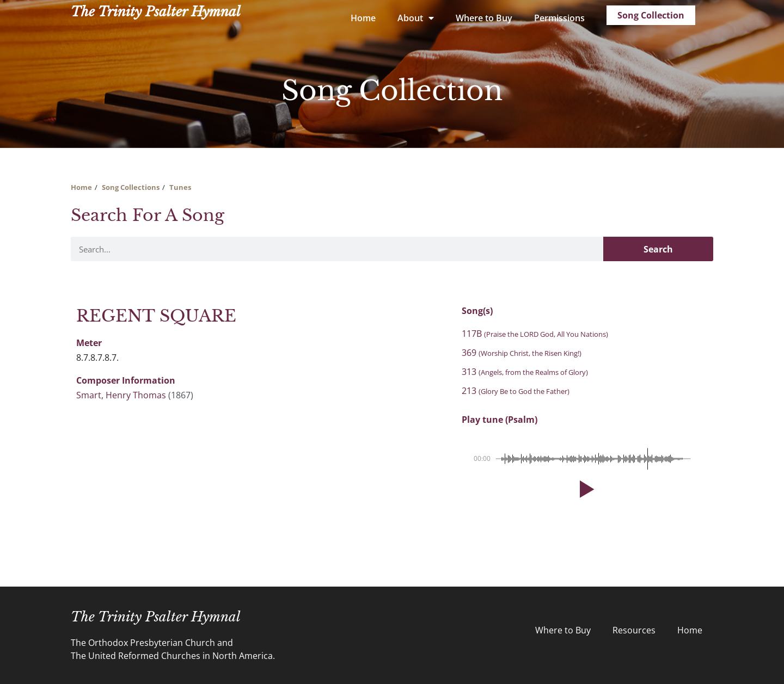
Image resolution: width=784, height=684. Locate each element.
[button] (585, 489)
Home (363, 18)
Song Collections (131, 187)
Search (658, 249)
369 (522, 353)
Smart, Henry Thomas (121, 395)
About (416, 18)
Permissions (559, 18)
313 (525, 372)
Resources (634, 630)
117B (535, 334)
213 (516, 391)
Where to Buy (484, 18)
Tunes (180, 187)
